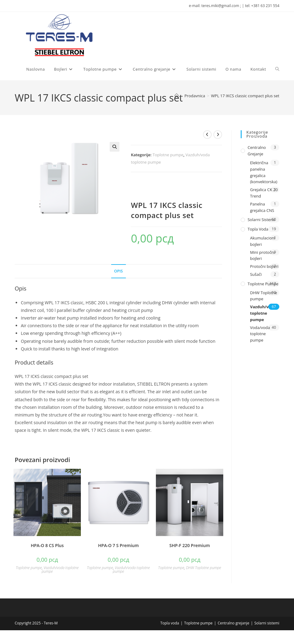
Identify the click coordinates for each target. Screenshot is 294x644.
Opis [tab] (119, 271)
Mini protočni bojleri (262, 255)
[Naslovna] (177, 96)
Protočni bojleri (264, 266)
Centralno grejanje (257, 151)
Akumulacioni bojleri (262, 241)
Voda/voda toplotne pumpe (260, 334)
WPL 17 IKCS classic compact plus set (245, 96)
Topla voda (258, 229)
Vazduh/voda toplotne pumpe (60, 570)
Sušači (256, 274)
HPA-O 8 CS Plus (47, 545)
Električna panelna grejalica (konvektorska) (264, 172)
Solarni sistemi (261, 220)
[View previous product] (207, 135)
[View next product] (218, 135)
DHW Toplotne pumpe (204, 568)
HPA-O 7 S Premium (118, 545)
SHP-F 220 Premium (190, 545)
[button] (115, 147)
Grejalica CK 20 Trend (264, 193)
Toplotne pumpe (168, 155)
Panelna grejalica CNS (262, 207)
